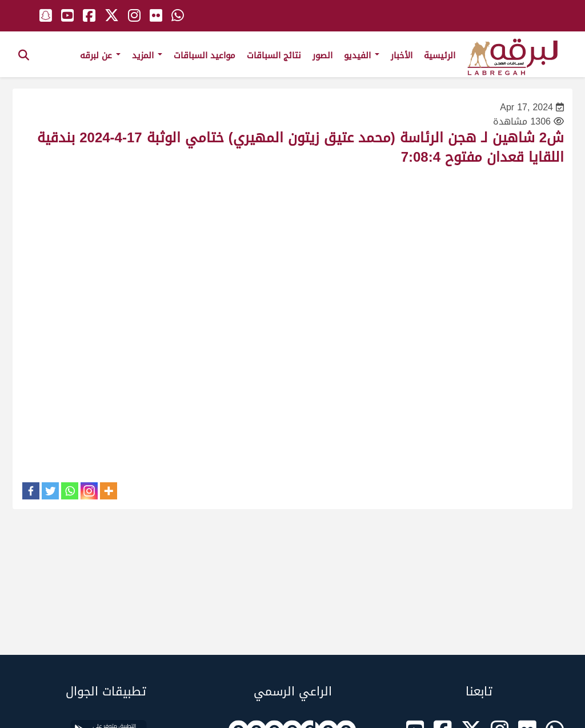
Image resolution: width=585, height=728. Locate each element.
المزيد (147, 55)
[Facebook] (31, 491)
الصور (322, 55)
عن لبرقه (100, 55)
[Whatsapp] (70, 491)
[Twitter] (50, 491)
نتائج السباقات (274, 55)
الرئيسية (440, 55)
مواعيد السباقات (205, 55)
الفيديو (362, 55)
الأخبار (402, 55)
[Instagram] (89, 491)
